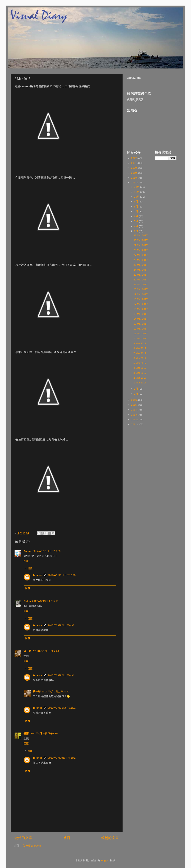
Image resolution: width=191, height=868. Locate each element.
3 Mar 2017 (140, 373)
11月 (137, 192)
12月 (137, 187)
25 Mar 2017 (141, 265)
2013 (134, 415)
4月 (136, 226)
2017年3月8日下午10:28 (62, 575)
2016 (134, 400)
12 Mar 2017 (141, 329)
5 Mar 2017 (140, 363)
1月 (136, 394)
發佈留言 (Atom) (32, 846)
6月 (136, 216)
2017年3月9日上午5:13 (45, 601)
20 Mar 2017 (141, 289)
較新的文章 (23, 838)
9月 (136, 202)
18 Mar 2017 (141, 299)
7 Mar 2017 (140, 353)
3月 (136, 231)
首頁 (67, 838)
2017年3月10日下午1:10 (44, 734)
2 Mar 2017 (140, 378)
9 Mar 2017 (140, 343)
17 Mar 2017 (141, 304)
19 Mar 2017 (141, 294)
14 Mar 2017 (141, 319)
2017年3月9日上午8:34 (61, 675)
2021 (134, 163)
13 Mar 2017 (141, 324)
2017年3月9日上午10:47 (56, 692)
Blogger (105, 860)
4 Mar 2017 (140, 368)
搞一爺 (27, 651)
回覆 (26, 561)
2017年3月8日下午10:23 (47, 551)
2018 (134, 178)
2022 (134, 158)
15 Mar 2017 (141, 314)
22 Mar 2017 (141, 280)
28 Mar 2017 (141, 250)
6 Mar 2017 (140, 358)
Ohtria (27, 601)
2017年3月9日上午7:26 (46, 651)
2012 (134, 420)
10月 (137, 197)
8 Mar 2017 (140, 348)
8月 (136, 207)
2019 (134, 173)
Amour (28, 551)
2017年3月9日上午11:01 (62, 708)
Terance (38, 575)
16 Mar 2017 (141, 309)
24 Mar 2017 (141, 270)
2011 (134, 424)
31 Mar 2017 (141, 235)
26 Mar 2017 (141, 260)
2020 (134, 168)
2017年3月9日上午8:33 (61, 625)
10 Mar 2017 (141, 339)
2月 (136, 389)
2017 (134, 183)
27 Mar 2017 (141, 255)
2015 (134, 405)
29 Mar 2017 (141, 245)
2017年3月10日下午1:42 (62, 758)
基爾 (26, 734)
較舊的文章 (110, 838)
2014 (134, 410)
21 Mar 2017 (141, 284)
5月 (136, 221)
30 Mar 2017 (141, 240)
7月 (136, 211)
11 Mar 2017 (141, 334)
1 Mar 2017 (140, 383)
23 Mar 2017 (141, 275)
